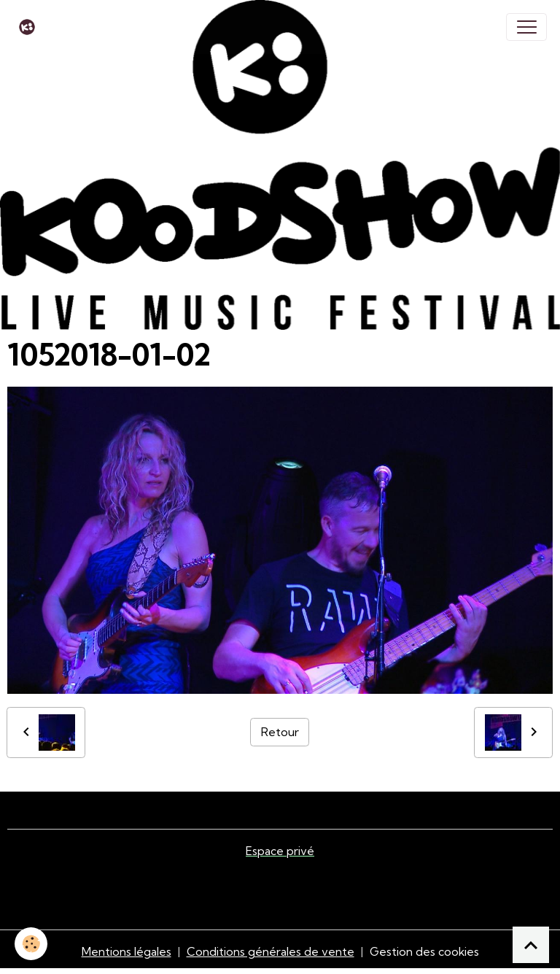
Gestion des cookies (424, 951)
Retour (280, 732)
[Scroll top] (531, 945)
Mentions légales (127, 951)
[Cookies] (31, 944)
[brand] (30, 27)
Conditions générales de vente (271, 951)
